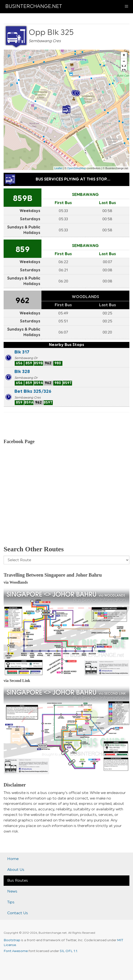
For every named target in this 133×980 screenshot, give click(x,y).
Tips (11, 902)
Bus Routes (18, 880)
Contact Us (18, 913)
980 (58, 363)
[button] (124, 68)
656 (19, 363)
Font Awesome (16, 951)
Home (13, 859)
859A (39, 383)
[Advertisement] (66, 501)
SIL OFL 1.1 (69, 951)
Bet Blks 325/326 (33, 391)
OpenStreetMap (77, 168)
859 (23, 250)
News (12, 891)
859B (23, 199)
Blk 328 (22, 372)
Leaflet (58, 168)
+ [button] (124, 55)
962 (22, 301)
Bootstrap (12, 940)
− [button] (124, 61)
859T (67, 383)
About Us (16, 870)
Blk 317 (22, 352)
